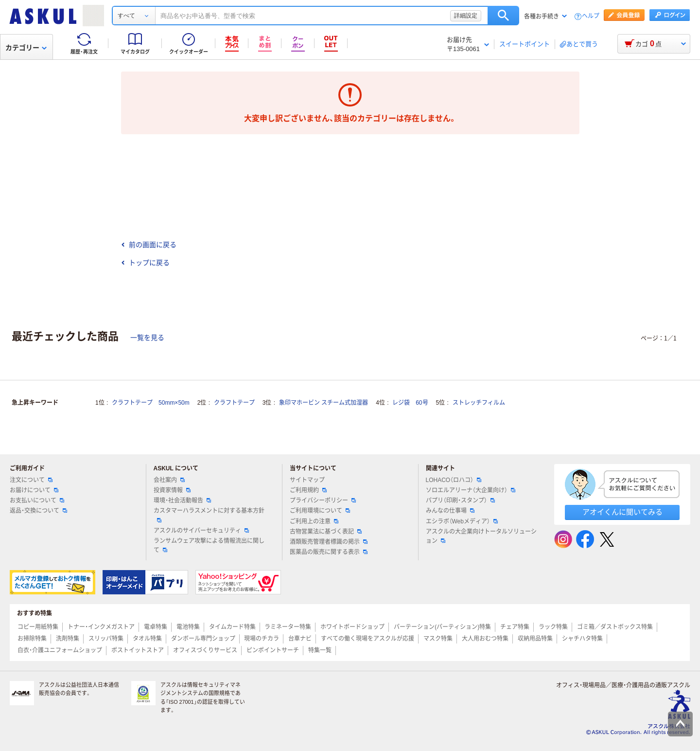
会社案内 (169, 480)
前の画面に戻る (149, 245)
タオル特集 (147, 639)
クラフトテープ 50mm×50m (151, 403)
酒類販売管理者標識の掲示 (329, 542)
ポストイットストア (138, 650)
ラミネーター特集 (288, 627)
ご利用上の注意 (314, 521)
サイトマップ (307, 480)
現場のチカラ (262, 639)
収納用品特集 (535, 639)
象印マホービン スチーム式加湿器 (324, 403)
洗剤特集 (68, 639)
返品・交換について (38, 511)
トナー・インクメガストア (101, 627)
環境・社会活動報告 (182, 501)
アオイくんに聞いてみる (622, 512)
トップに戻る (145, 263)
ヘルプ (591, 16)
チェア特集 (515, 627)
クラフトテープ (234, 403)
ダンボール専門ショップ (203, 639)
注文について (31, 480)
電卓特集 (156, 627)
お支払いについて (37, 501)
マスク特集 (438, 639)
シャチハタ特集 (582, 639)
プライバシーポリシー (323, 501)
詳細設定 (466, 16)
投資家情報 (172, 490)
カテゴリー (26, 48)
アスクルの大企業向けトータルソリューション (481, 536)
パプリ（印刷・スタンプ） (460, 501)
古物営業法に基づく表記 (326, 532)
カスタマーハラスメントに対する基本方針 (209, 515)
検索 (503, 16)
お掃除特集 (32, 639)
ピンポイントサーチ (273, 650)
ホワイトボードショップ (352, 627)
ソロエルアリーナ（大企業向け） (471, 490)
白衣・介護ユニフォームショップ (60, 650)
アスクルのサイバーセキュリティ (201, 531)
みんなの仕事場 (450, 511)
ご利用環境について (320, 511)
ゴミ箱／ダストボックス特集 (615, 627)
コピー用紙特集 (38, 627)
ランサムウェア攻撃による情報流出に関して (209, 545)
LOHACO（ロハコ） (454, 480)
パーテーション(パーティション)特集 (442, 627)
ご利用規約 (308, 490)
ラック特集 (553, 627)
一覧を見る (147, 338)
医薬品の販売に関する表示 (329, 552)
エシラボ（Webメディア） (462, 521)
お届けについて (34, 490)
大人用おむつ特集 (485, 639)
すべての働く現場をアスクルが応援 (367, 639)
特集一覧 (320, 650)
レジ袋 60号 (410, 403)
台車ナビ (300, 639)
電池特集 (188, 627)
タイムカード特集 (232, 627)
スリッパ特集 (106, 639)
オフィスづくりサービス (205, 650)
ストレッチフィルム (479, 403)
